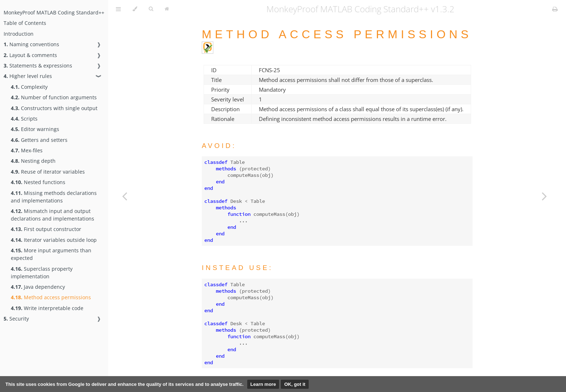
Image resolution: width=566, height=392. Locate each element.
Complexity (29, 87)
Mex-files (27, 150)
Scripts (24, 119)
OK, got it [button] (295, 384)
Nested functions (38, 182)
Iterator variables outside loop (54, 240)
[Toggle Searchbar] (151, 9)
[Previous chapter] (125, 196)
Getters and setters (39, 140)
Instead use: (237, 268)
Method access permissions (51, 297)
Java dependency (38, 287)
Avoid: (219, 146)
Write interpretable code (47, 308)
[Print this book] (555, 9)
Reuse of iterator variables (48, 172)
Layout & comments (30, 55)
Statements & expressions (38, 66)
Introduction (19, 34)
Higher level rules (28, 76)
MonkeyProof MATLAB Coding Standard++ (54, 12)
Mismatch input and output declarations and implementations (53, 215)
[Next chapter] (544, 196)
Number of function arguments (54, 97)
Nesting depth (33, 161)
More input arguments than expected (51, 254)
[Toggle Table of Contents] (118, 9)
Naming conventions (31, 44)
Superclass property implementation (42, 273)
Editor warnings (35, 129)
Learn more (263, 384)
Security (16, 319)
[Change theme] (135, 9)
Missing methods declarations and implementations (54, 197)
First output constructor (46, 229)
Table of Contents (25, 23)
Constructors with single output (54, 108)
